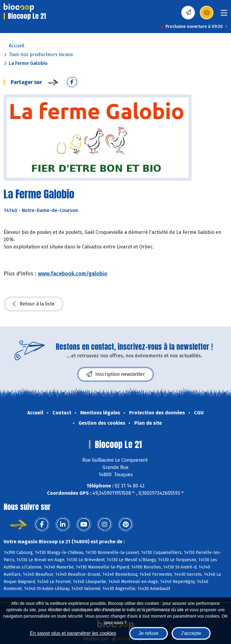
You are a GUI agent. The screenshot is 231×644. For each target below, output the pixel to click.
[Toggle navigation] (224, 15)
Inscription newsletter (115, 374)
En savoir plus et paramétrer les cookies (73, 633)
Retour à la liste (34, 304)
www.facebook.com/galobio (73, 274)
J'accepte (191, 633)
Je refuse (149, 633)
